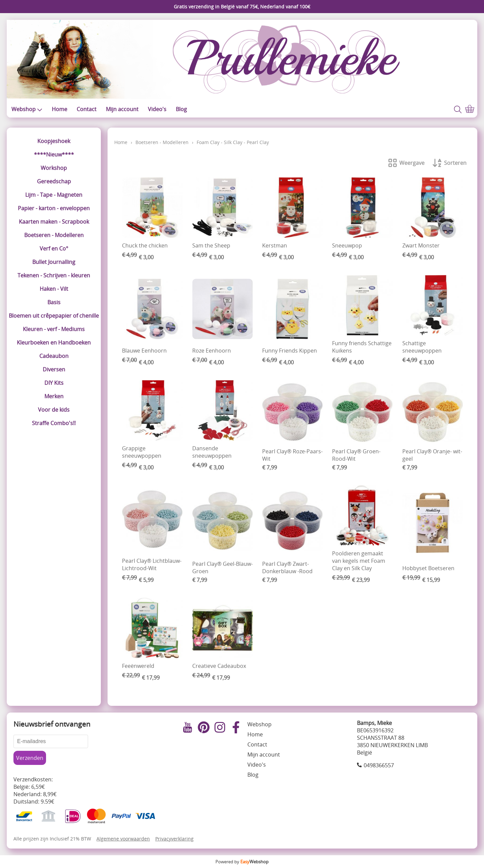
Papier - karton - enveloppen (54, 208)
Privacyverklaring (174, 839)
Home (59, 109)
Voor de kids (54, 410)
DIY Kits (54, 383)
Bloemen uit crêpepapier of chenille (54, 316)
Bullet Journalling (54, 262)
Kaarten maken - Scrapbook (54, 222)
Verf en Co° (54, 248)
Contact (87, 109)
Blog (181, 109)
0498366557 (379, 765)
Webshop (27, 109)
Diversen (54, 369)
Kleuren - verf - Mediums (54, 329)
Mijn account (122, 109)
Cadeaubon (54, 356)
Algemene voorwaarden (123, 839)
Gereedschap (54, 181)
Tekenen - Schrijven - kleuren (54, 275)
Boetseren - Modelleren (54, 235)
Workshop (54, 168)
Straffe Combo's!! (54, 423)
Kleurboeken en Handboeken (54, 342)
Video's (157, 109)
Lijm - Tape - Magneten (54, 195)
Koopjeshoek (54, 141)
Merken (54, 396)
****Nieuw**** (54, 154)
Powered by (242, 862)
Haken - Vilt (54, 289)
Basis (54, 302)
